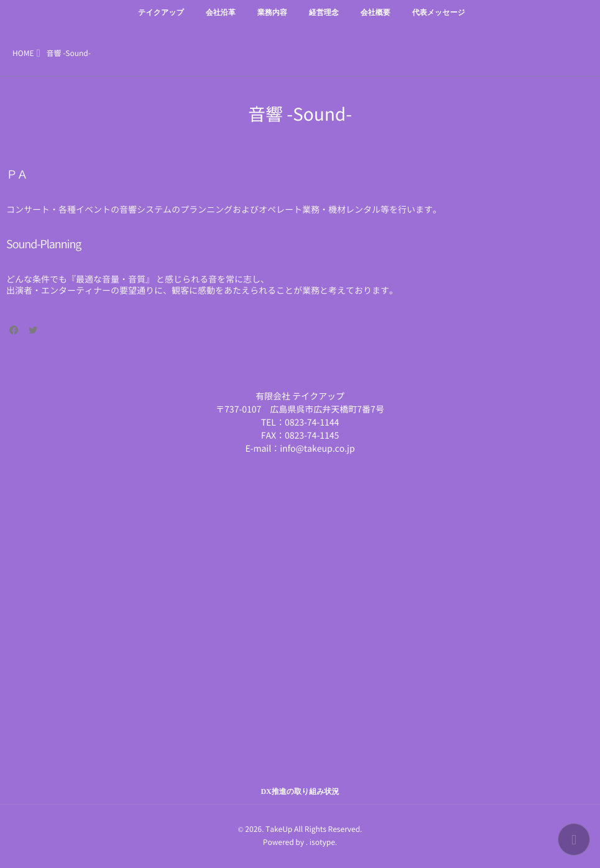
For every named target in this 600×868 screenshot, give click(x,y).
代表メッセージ (439, 20)
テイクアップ (161, 20)
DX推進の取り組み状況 (300, 791)
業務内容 (272, 20)
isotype (322, 842)
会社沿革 (221, 20)
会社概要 (376, 20)
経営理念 (324, 20)
